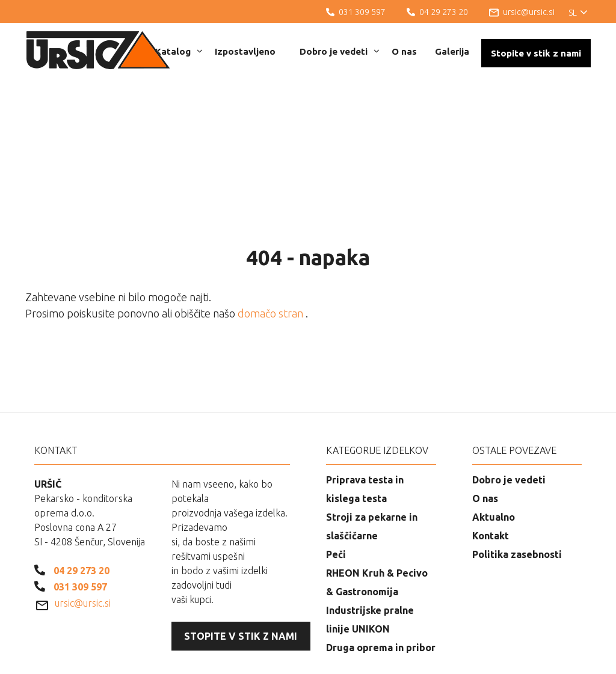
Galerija (452, 51)
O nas (404, 51)
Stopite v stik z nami (536, 53)
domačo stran (272, 251)
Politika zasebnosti (517, 492)
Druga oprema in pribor (381, 586)
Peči (336, 492)
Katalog (179, 51)
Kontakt (491, 474)
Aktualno (494, 455)
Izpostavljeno (245, 51)
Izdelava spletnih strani (525, 656)
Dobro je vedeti (340, 51)
